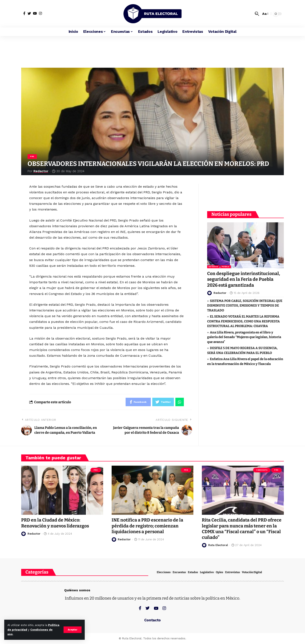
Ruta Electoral (218, 545)
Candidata (262, 470)
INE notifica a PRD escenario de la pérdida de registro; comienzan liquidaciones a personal (147, 526)
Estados (213, 267)
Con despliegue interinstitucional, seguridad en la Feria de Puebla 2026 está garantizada (244, 279)
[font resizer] (265, 14)
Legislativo (207, 572)
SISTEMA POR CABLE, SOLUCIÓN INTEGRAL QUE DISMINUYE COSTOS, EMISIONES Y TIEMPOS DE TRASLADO (245, 306)
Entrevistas (232, 572)
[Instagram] (40, 13)
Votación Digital (252, 572)
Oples (219, 572)
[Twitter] (29, 13)
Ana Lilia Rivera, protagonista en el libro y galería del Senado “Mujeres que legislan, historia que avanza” (244, 337)
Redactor (41, 171)
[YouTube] (35, 13)
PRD (32, 156)
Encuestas (179, 572)
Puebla (226, 267)
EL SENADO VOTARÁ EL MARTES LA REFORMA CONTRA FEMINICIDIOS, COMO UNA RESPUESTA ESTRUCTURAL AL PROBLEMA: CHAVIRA (243, 321)
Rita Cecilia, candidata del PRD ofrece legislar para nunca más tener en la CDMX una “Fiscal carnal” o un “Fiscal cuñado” (242, 529)
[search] (257, 14)
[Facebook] (24, 13)
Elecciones (164, 572)
